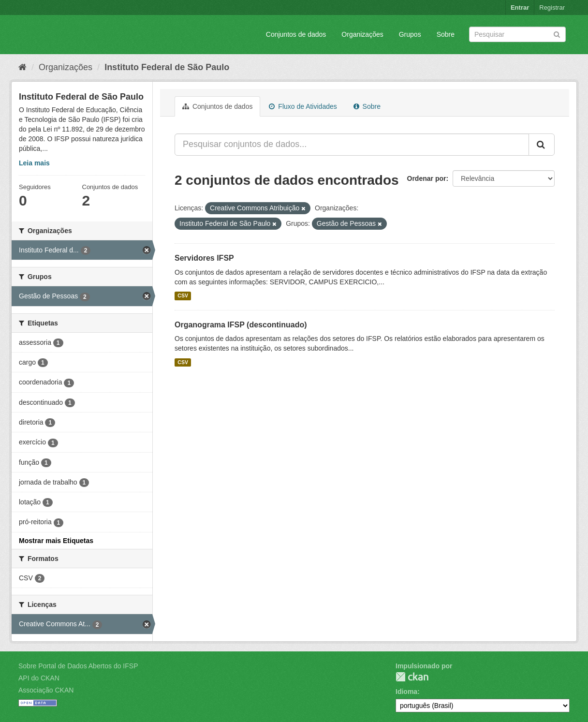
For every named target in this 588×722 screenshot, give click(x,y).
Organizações (362, 34)
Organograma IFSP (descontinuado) (241, 325)
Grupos (410, 34)
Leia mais (34, 163)
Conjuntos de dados (296, 34)
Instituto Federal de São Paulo (167, 67)
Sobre (446, 34)
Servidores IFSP (204, 258)
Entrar (520, 7)
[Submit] (557, 34)
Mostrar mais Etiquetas (56, 541)
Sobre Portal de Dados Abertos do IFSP (78, 666)
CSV (183, 296)
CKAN (412, 677)
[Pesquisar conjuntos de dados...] (352, 145)
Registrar (552, 7)
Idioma (406, 692)
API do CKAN (39, 678)
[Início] (22, 67)
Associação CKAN (46, 690)
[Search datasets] (517, 34)
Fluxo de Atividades (303, 106)
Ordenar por (427, 178)
